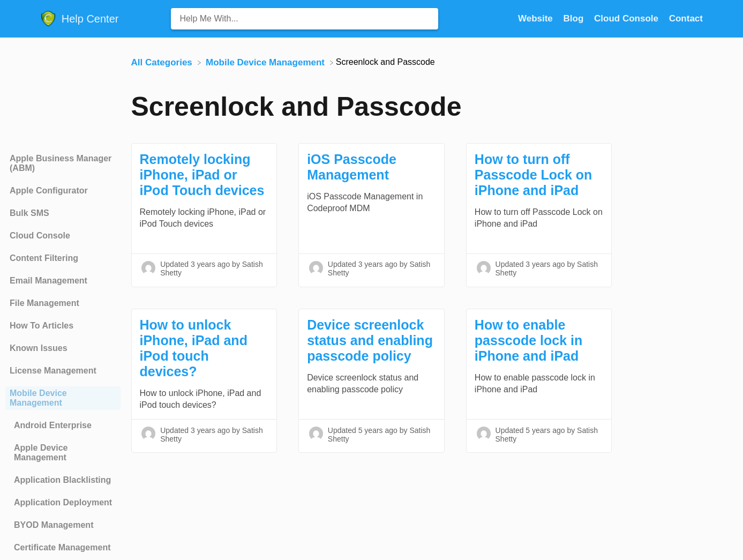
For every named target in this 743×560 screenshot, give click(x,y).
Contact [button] (686, 18)
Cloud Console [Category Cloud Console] (40, 236)
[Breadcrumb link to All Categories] (163, 62)
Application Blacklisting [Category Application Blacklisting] (62, 480)
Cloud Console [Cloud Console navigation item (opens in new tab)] (628, 18)
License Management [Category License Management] (53, 371)
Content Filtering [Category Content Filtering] (44, 258)
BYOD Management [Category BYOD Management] (54, 525)
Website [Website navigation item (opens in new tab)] (537, 18)
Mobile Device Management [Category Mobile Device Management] (38, 398)
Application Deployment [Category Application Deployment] (63, 502)
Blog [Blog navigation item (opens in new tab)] (575, 18)
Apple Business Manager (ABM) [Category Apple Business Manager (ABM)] (61, 163)
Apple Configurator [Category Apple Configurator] (49, 191)
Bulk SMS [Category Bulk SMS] (29, 213)
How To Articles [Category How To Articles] (42, 326)
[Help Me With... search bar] (305, 19)
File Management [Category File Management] (44, 303)
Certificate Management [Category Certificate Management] (62, 547)
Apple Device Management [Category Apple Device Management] (41, 453)
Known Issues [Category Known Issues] (39, 348)
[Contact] (686, 18)
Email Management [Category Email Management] (48, 281)
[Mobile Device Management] (267, 62)
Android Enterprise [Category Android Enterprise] (53, 425)
